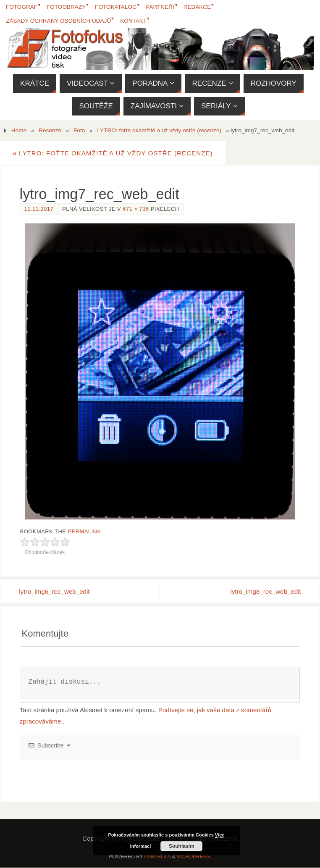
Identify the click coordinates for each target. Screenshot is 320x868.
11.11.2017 (39, 209)
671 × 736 (136, 209)
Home (19, 130)
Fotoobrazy (67, 7)
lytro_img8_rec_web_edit (265, 591)
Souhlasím (182, 846)
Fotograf (22, 7)
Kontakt (134, 21)
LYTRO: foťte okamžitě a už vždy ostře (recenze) (159, 130)
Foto (79, 130)
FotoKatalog (117, 7)
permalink (84, 531)
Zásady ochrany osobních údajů (59, 21)
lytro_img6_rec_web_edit (55, 591)
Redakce (199, 7)
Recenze (50, 130)
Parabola (157, 857)
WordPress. (194, 857)
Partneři (161, 7)
